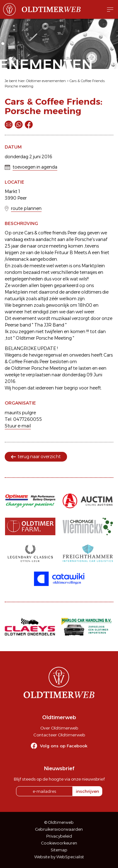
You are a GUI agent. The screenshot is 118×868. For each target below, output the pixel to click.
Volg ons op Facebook (64, 746)
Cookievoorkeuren (59, 843)
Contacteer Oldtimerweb (59, 735)
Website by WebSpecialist (59, 857)
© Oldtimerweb (59, 822)
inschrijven (87, 791)
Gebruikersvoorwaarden (59, 829)
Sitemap (59, 850)
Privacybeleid (59, 836)
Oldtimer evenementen (46, 81)
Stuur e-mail (18, 426)
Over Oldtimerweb (59, 728)
